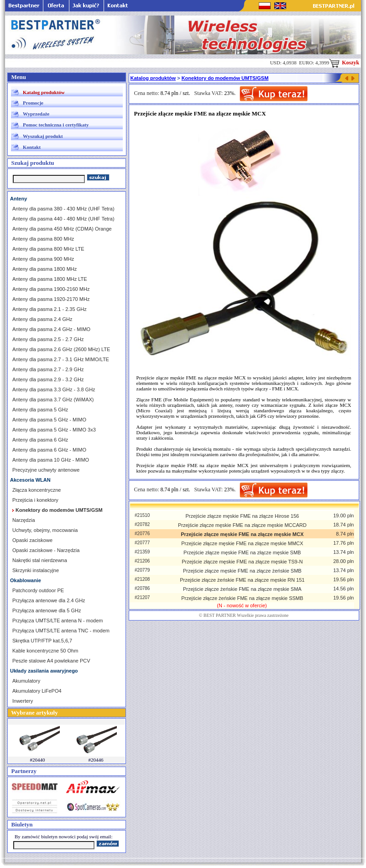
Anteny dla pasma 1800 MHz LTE (50, 279)
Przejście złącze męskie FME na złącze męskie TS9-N (242, 562)
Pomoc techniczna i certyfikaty (56, 125)
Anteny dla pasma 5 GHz (40, 410)
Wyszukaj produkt (43, 136)
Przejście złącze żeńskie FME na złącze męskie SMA (242, 589)
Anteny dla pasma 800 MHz (43, 239)
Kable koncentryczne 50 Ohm (45, 651)
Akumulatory (26, 681)
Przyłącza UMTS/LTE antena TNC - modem (61, 631)
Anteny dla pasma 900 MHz (43, 259)
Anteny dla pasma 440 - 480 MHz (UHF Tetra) (63, 219)
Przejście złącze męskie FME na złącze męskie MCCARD (242, 525)
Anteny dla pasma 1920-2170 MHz (51, 299)
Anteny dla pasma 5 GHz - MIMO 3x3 (54, 430)
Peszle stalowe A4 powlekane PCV (51, 661)
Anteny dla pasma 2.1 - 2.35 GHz (50, 309)
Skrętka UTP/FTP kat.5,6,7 (42, 641)
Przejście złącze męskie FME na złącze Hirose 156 (242, 516)
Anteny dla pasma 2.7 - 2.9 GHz (48, 369)
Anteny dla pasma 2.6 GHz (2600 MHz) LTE (61, 349)
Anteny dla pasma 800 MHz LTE (48, 249)
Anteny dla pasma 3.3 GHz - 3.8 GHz (54, 389)
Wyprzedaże (36, 114)
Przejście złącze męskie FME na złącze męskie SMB (242, 552)
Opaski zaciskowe (32, 540)
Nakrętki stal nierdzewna (40, 560)
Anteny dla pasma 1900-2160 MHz (51, 289)
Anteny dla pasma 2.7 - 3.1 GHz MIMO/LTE (61, 359)
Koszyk (344, 63)
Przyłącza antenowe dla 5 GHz (47, 610)
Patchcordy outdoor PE (38, 590)
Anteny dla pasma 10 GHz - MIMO (51, 460)
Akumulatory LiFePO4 (37, 691)
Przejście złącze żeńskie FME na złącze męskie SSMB (242, 598)
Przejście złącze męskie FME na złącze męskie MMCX (242, 543)
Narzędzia (24, 520)
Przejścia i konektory (35, 500)
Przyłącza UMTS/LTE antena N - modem (58, 621)
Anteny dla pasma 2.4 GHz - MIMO (51, 329)
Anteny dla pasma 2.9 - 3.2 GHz (48, 379)
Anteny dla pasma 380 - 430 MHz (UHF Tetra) (63, 209)
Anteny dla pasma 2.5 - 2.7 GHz (48, 339)
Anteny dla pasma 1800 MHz (44, 269)
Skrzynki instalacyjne (36, 570)
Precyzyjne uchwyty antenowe (46, 470)
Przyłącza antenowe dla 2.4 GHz (49, 600)
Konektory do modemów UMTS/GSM (225, 78)
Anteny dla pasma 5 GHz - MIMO (49, 420)
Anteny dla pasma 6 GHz (40, 440)
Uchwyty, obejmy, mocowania (45, 530)
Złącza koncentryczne (37, 490)
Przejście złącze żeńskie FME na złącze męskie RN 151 (242, 580)
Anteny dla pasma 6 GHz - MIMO (49, 450)
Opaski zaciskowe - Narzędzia (46, 550)
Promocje (33, 103)
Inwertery (23, 701)
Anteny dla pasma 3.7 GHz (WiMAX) (53, 400)
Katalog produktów (44, 92)
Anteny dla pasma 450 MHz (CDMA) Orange (62, 229)
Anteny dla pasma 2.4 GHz (42, 319)
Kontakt (32, 147)
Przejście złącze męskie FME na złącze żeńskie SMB (242, 571)
